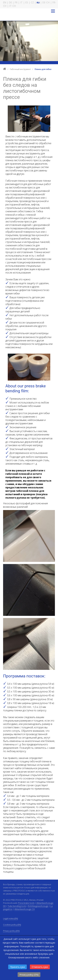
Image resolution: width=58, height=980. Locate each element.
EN (5, 2)
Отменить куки (40, 967)
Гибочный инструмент (21, 69)
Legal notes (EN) (10, 918)
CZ (32, 2)
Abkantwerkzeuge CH (25, 909)
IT (21, 2)
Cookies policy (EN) (12, 925)
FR (16, 2)
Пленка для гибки (43, 69)
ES (27, 2)
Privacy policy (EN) (29, 975)
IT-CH (13, 6)
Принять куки (17, 967)
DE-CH (46, 2)
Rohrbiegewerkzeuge (38, 906)
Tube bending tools (17, 906)
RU (38, 2)
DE (10, 2)
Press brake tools (26, 903)
